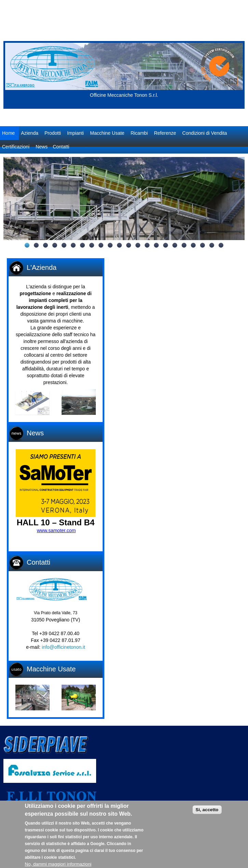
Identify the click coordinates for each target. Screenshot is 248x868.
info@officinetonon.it (63, 647)
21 (212, 245)
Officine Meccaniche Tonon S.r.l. (124, 95)
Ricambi (139, 133)
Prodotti (53, 133)
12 (129, 245)
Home (8, 133)
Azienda (30, 133)
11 (119, 245)
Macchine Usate (107, 133)
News (42, 147)
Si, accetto (207, 815)
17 (175, 245)
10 (110, 245)
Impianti (75, 133)
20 (203, 245)
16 (166, 245)
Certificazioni (16, 147)
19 (193, 245)
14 (147, 245)
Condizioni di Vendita (205, 133)
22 (221, 245)
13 (138, 245)
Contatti (61, 147)
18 (184, 245)
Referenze (165, 133)
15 (156, 245)
